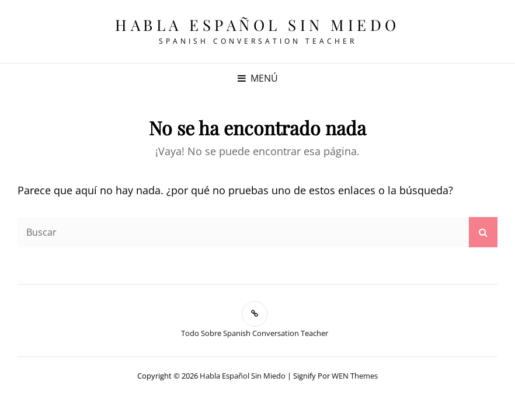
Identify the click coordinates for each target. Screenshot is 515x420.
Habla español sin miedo (257, 25)
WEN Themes (355, 376)
